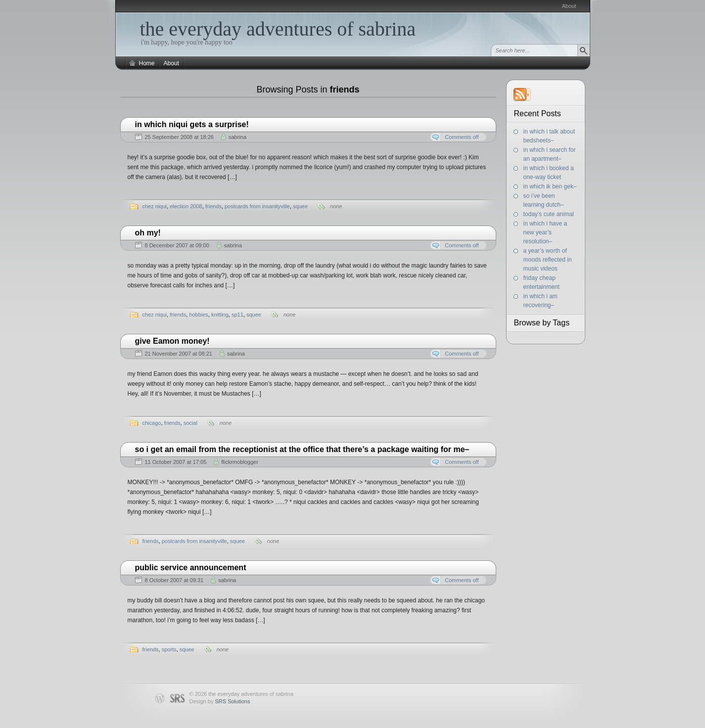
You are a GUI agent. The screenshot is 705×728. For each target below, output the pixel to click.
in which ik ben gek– (550, 186)
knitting (220, 315)
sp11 (237, 315)
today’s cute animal (549, 214)
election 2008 (186, 206)
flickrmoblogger (240, 462)
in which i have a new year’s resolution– (545, 232)
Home (147, 63)
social (190, 423)
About (569, 6)
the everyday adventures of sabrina (278, 29)
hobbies (199, 315)
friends (213, 206)
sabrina (237, 137)
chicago (152, 423)
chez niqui (155, 206)
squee (300, 206)
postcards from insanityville (257, 206)
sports (169, 649)
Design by (220, 701)
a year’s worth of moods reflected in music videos (548, 260)
